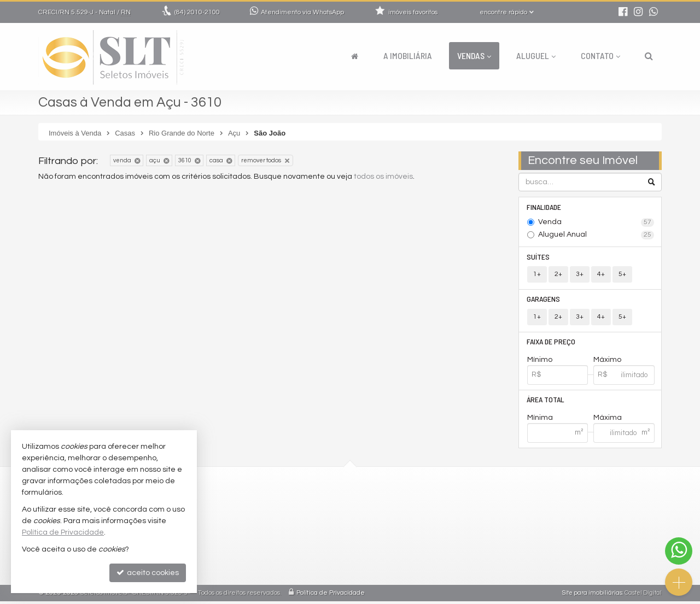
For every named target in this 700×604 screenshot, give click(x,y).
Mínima (540, 420)
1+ (537, 275)
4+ (601, 275)
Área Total (546, 402)
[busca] (649, 56)
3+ (580, 275)
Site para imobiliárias (592, 596)
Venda (596, 223)
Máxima (608, 420)
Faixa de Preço (552, 344)
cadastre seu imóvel (299, 559)
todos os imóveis (383, 177)
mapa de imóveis (293, 572)
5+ (622, 275)
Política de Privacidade (331, 596)
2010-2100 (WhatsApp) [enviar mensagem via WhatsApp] (311, 506)
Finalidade (544, 207)
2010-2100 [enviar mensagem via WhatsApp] (197, 12)
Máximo (607, 362)
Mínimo (540, 362)
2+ (558, 275)
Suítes (539, 257)
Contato (600, 55)
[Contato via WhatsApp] (679, 551)
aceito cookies (148, 573)
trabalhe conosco (294, 533)
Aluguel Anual (596, 236)
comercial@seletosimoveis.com (320, 520)
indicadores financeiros (305, 546)
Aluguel (536, 55)
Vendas (474, 55)
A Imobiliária (408, 55)
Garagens (544, 300)
